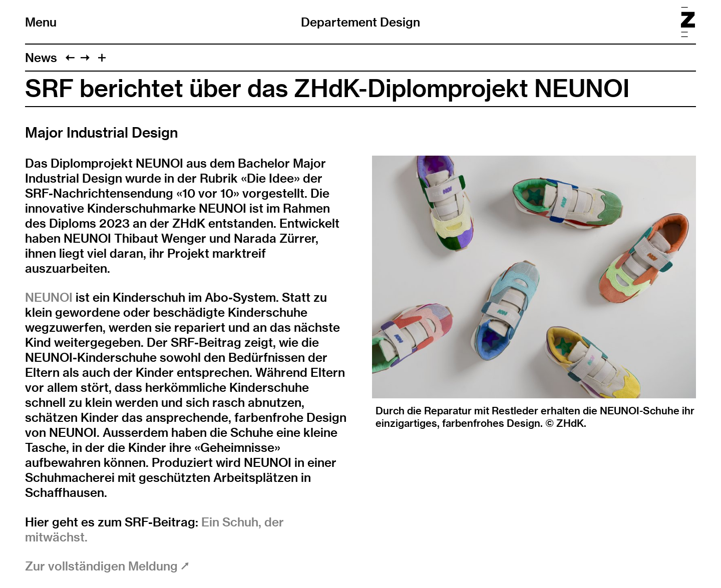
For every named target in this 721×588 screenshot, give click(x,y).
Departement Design (360, 22)
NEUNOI (49, 297)
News (41, 58)
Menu (41, 22)
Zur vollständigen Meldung (107, 566)
